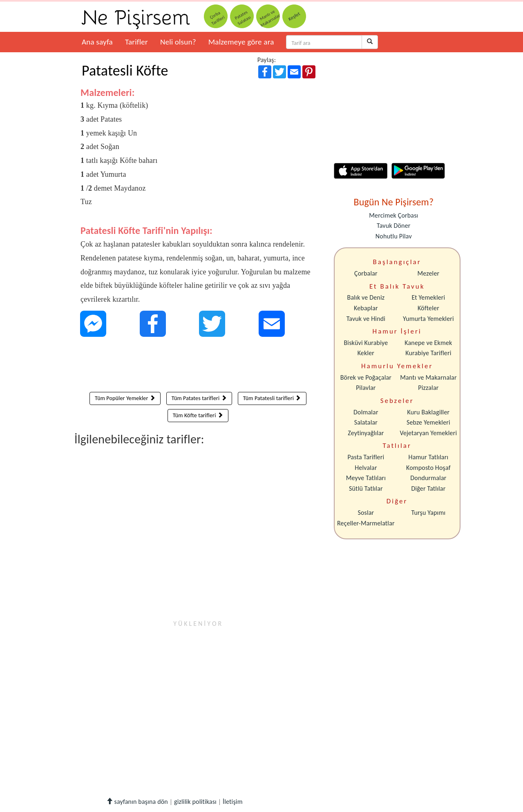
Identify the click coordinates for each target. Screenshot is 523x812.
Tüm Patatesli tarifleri (272, 398)
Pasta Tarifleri (366, 457)
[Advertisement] (198, 366)
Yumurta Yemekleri (428, 319)
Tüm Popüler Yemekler (125, 398)
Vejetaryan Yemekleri (428, 433)
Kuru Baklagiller (429, 412)
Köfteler (428, 308)
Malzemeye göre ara (241, 42)
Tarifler (136, 42)
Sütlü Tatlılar (366, 488)
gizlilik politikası (195, 802)
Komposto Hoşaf (428, 468)
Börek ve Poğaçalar (366, 377)
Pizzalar (428, 388)
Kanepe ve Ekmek (428, 343)
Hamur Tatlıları (429, 457)
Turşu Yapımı (429, 513)
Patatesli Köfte (125, 71)
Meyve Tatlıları (366, 478)
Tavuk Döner (393, 226)
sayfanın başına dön (137, 802)
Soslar (366, 513)
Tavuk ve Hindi (366, 319)
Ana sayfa (97, 42)
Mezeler (429, 273)
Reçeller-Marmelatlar (366, 523)
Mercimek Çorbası (393, 215)
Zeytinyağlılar (366, 433)
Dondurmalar (428, 478)
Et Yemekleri (428, 297)
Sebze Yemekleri (428, 422)
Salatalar (366, 422)
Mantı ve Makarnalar (428, 377)
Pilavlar (366, 388)
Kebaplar (366, 308)
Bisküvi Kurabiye (366, 343)
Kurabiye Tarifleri (428, 353)
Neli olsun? (178, 42)
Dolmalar (366, 412)
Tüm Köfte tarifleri (198, 415)
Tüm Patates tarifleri (199, 398)
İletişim (233, 802)
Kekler (366, 353)
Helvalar (366, 468)
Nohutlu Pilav (394, 236)
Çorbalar (366, 273)
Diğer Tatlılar (428, 488)
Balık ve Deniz (366, 297)
